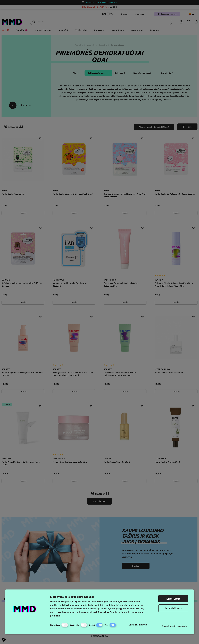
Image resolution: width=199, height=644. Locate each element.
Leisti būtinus (173, 608)
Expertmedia (181, 626)
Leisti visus (173, 599)
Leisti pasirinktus (138, 625)
